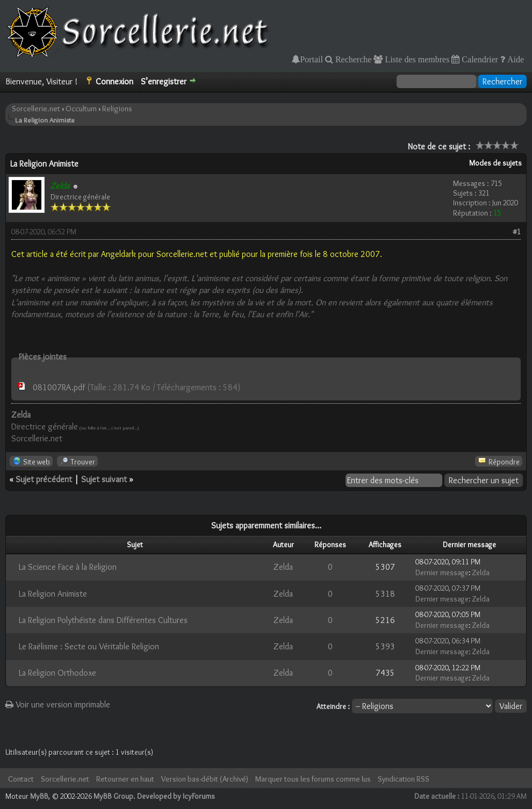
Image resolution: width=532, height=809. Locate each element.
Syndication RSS (404, 779)
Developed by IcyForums (176, 796)
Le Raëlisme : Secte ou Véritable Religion (89, 646)
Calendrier (479, 59)
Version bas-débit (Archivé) (205, 779)
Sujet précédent (44, 479)
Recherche (353, 59)
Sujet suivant (104, 479)
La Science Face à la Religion (68, 567)
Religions (117, 109)
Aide (515, 59)
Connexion (114, 81)
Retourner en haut (125, 779)
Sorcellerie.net (36, 109)
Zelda (283, 567)
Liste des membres (416, 59)
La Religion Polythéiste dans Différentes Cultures (103, 620)
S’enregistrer (164, 81)
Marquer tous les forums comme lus (313, 779)
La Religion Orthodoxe (57, 673)
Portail (311, 59)
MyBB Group (113, 796)
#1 (517, 232)
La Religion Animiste (53, 594)
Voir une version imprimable (58, 704)
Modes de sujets (495, 163)
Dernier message (442, 572)
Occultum (81, 109)
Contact (21, 779)
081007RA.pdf (59, 387)
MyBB (39, 796)
